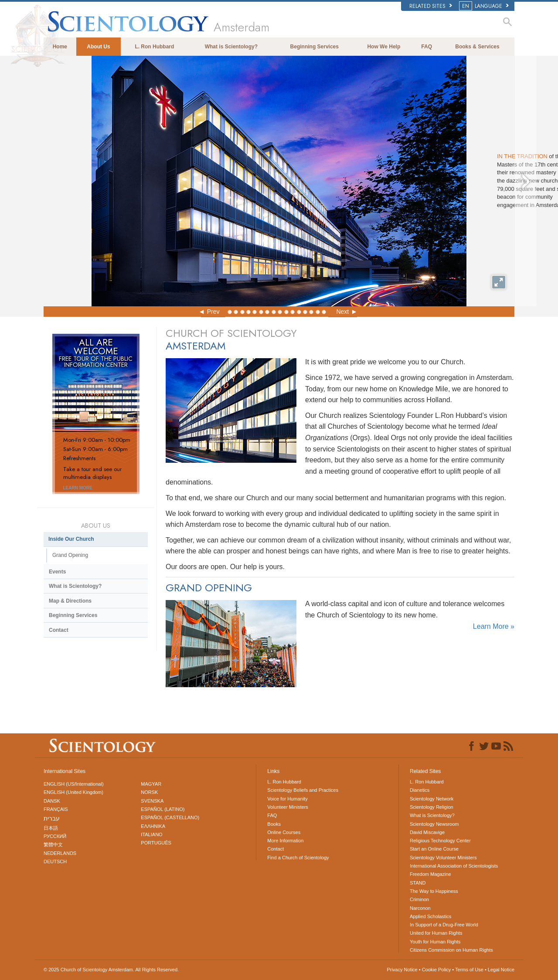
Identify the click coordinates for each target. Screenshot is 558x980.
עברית (52, 818)
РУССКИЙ (55, 836)
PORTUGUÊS (156, 843)
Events (57, 572)
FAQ (427, 47)
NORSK (149, 792)
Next (342, 312)
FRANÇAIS (56, 809)
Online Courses (284, 832)
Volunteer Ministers (288, 807)
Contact (59, 630)
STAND (418, 883)
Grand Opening (70, 555)
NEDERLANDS (60, 853)
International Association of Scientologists (454, 866)
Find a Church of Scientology (298, 858)
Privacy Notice (402, 970)
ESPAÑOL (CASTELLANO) (170, 817)
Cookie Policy (437, 970)
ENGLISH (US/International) (74, 784)
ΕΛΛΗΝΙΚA (153, 826)
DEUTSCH (55, 861)
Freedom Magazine (430, 874)
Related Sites (431, 6)
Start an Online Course (434, 849)
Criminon (419, 899)
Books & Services (477, 47)
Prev (213, 312)
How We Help (384, 47)
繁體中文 (53, 844)
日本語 (51, 828)
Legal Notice (501, 970)
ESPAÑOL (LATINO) (163, 809)
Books (274, 824)
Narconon (420, 908)
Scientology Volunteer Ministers (443, 858)
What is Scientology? (231, 47)
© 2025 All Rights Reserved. (111, 970)
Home (60, 47)
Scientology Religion (432, 807)
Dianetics (420, 790)
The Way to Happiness (434, 891)
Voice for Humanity (287, 799)
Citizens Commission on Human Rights (451, 950)
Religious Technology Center (440, 841)
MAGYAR (151, 784)
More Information (285, 841)
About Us (98, 47)
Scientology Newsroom (434, 824)
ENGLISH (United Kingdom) (73, 792)
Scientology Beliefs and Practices (303, 790)
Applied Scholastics (430, 916)
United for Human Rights (436, 933)
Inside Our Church (71, 539)
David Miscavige (427, 832)
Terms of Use (469, 970)
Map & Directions (70, 601)
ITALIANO (151, 834)
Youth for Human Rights (435, 942)
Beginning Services (315, 47)
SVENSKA (152, 801)
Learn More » (494, 626)
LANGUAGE (485, 6)
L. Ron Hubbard (154, 47)
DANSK (52, 801)
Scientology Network (432, 799)
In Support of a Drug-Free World (444, 925)
